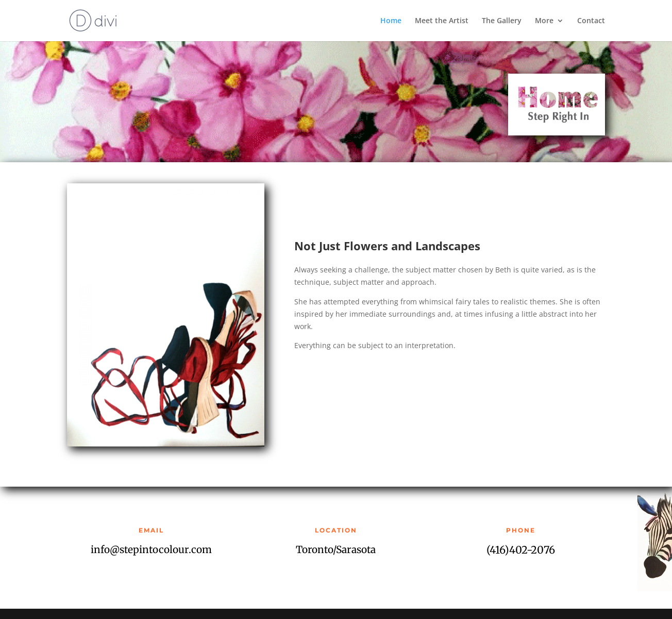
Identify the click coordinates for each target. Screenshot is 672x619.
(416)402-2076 (521, 550)
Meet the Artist (442, 21)
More (544, 21)
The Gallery (502, 21)
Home (391, 21)
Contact (591, 21)
